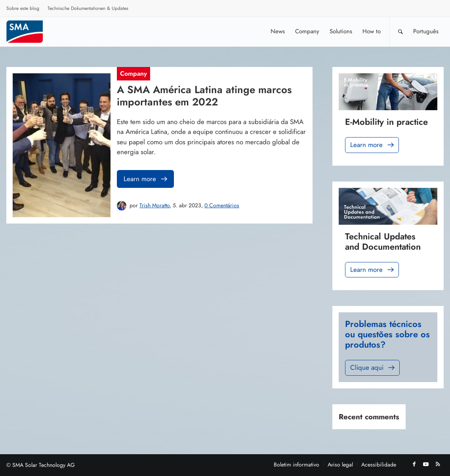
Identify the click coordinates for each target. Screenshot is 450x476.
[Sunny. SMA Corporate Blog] (30, 32)
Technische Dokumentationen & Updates (88, 8)
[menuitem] (23, 10)
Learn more (146, 179)
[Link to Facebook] (414, 464)
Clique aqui (373, 368)
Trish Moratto (154, 205)
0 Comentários (222, 205)
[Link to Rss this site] (438, 464)
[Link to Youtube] (426, 464)
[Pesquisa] (400, 32)
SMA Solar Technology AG (44, 465)
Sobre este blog (23, 8)
